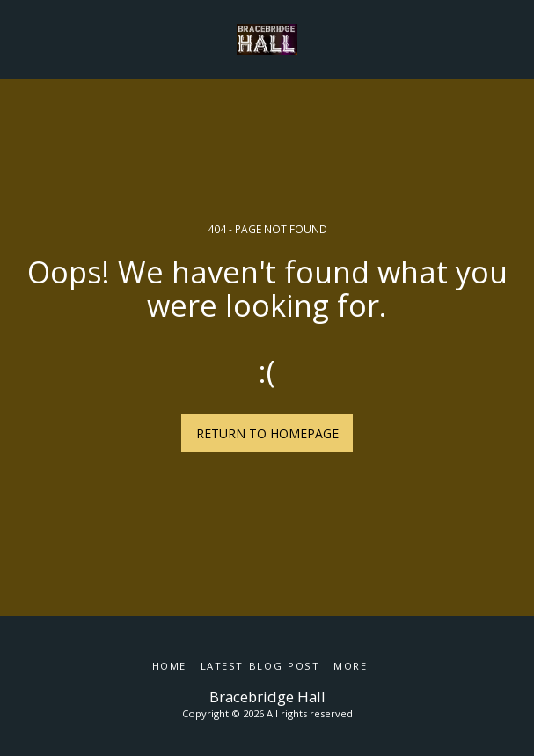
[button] (19, 38)
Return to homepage (267, 433)
